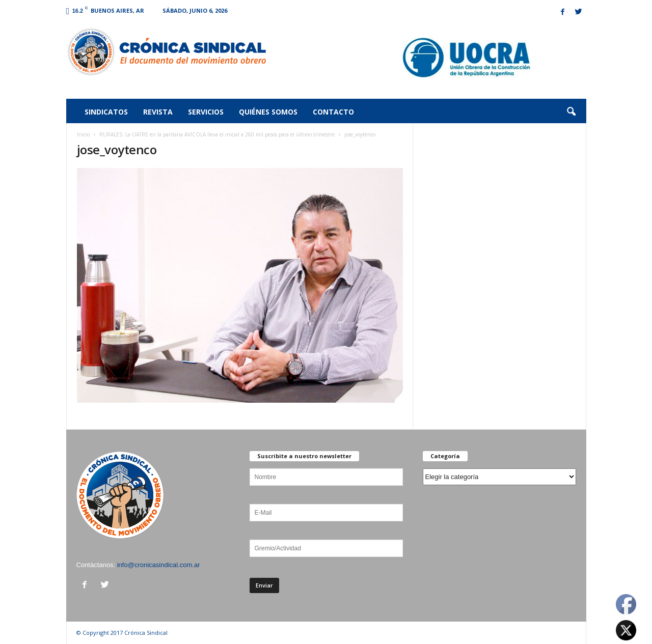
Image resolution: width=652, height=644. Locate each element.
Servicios (206, 112)
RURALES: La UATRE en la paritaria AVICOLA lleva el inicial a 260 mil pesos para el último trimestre (217, 134)
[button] (571, 112)
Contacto (333, 112)
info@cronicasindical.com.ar (159, 565)
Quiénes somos (268, 112)
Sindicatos (106, 112)
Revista (158, 112)
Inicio (83, 134)
